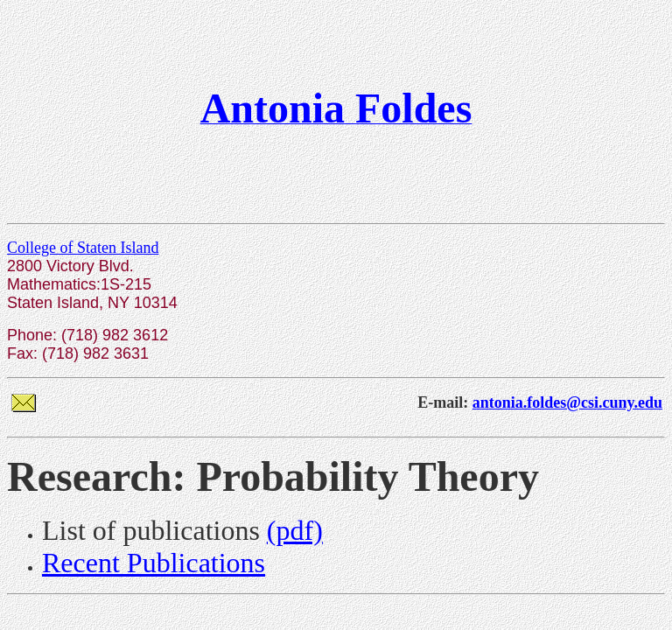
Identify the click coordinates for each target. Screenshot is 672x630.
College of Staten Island (83, 248)
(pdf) (295, 530)
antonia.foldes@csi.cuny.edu (567, 402)
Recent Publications (154, 563)
